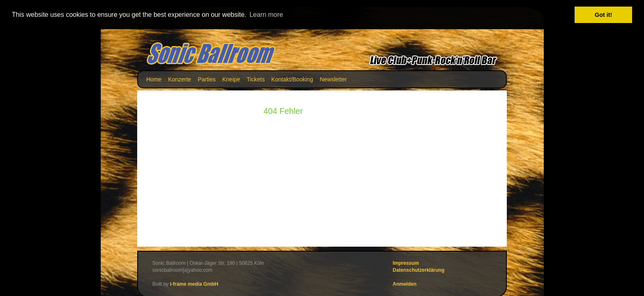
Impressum (406, 263)
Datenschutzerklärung (419, 270)
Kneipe (231, 79)
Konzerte (179, 79)
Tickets (256, 79)
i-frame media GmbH (194, 284)
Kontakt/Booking (292, 79)
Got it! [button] (603, 15)
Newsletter (333, 79)
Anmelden (405, 284)
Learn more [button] (266, 15)
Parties (207, 79)
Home (154, 79)
